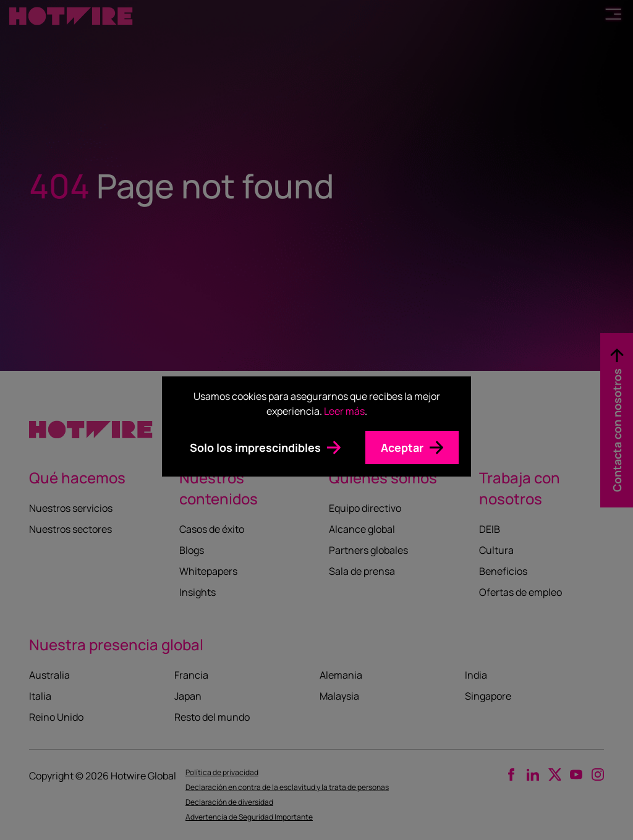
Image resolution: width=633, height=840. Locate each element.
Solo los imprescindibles (255, 448)
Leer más (344, 411)
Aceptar (402, 448)
